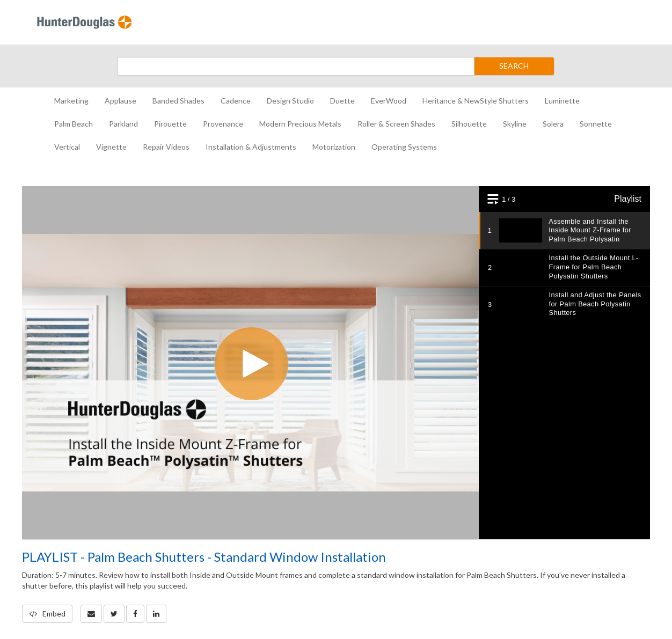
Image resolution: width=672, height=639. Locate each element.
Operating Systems (404, 147)
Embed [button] (47, 614)
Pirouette (170, 124)
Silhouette (469, 124)
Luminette (562, 101)
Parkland (123, 124)
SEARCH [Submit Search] (514, 66)
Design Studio (290, 101)
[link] (114, 614)
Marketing (71, 101)
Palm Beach (74, 124)
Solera (553, 124)
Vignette (111, 147)
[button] (91, 614)
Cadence (236, 101)
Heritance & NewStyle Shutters (476, 101)
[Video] (336, 363)
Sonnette (596, 124)
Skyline (515, 124)
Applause (120, 101)
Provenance (223, 124)
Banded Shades (178, 101)
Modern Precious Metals (300, 124)
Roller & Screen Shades (396, 124)
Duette (342, 101)
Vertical (67, 147)
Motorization (334, 147)
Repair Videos (166, 147)
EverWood (389, 101)
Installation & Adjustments (251, 147)
